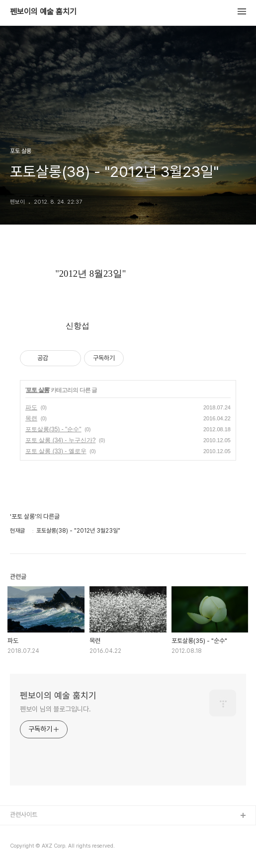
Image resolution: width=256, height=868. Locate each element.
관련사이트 (24, 815)
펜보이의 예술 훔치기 (43, 12)
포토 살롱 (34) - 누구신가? (60, 440)
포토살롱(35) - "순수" (53, 429)
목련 (31, 418)
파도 (31, 407)
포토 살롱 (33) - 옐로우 (56, 451)
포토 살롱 (37, 390)
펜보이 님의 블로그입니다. (55, 709)
